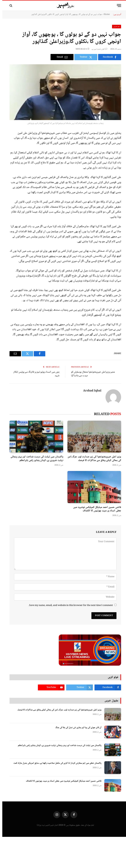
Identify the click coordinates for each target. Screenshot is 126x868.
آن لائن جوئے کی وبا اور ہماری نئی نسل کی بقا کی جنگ (76, 728)
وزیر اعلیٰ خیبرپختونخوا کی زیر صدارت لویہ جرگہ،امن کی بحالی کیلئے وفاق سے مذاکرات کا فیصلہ (92, 459)
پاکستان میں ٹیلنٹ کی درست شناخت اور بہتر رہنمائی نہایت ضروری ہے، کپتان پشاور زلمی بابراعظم (35, 459)
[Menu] (117, 5)
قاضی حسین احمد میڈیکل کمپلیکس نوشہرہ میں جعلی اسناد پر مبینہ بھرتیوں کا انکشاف (95, 509)
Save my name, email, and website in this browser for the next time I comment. (68, 605)
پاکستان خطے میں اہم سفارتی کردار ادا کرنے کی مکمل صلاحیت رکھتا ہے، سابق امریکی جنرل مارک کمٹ (55, 763)
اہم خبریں (114, 26)
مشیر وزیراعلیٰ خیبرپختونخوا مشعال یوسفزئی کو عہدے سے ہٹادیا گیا (91, 374)
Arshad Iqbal (90, 391)
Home (104, 14)
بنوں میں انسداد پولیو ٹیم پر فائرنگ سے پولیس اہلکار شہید (34, 374)
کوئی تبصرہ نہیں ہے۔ (97, 49)
